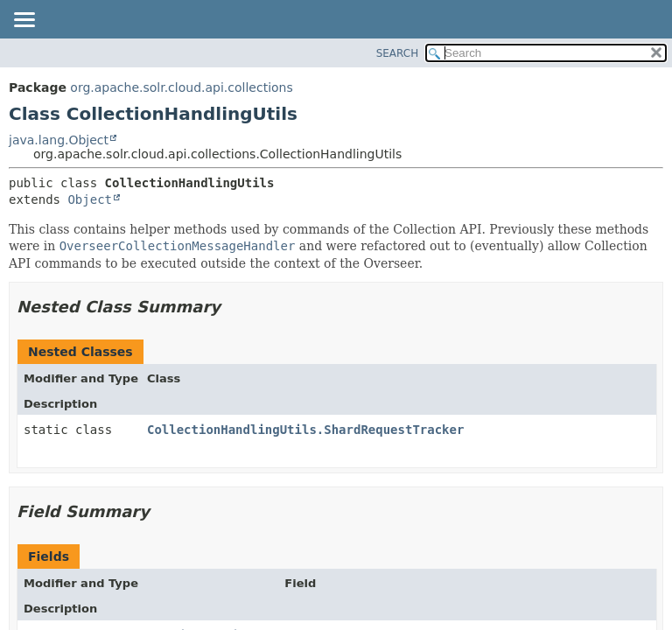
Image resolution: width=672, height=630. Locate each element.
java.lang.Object (59, 140)
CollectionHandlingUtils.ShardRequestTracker (305, 430)
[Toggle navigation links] (24, 21)
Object (90, 199)
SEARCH (398, 53)
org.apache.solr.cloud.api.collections (181, 87)
